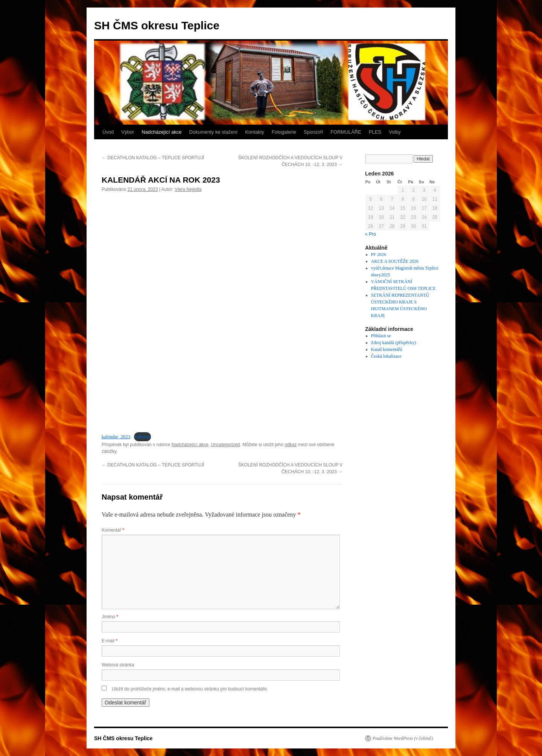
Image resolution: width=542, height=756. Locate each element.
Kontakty (255, 132)
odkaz (291, 445)
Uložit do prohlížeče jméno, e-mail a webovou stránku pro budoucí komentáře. (190, 689)
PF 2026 (379, 255)
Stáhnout (143, 437)
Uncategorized (225, 445)
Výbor (128, 132)
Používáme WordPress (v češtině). (403, 738)
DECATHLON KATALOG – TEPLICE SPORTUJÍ (153, 158)
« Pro (371, 234)
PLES (375, 132)
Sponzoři (313, 132)
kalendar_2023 (116, 437)
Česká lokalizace (386, 356)
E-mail (110, 641)
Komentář (113, 530)
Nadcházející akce (161, 132)
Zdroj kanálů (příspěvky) (394, 343)
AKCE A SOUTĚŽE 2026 (395, 261)
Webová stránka (118, 665)
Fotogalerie (284, 132)
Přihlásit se (381, 336)
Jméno (110, 617)
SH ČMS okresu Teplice (157, 25)
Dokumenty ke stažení (214, 132)
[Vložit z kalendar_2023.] (222, 311)
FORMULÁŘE (346, 132)
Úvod (108, 132)
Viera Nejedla (188, 189)
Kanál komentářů (387, 349)
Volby (395, 132)
